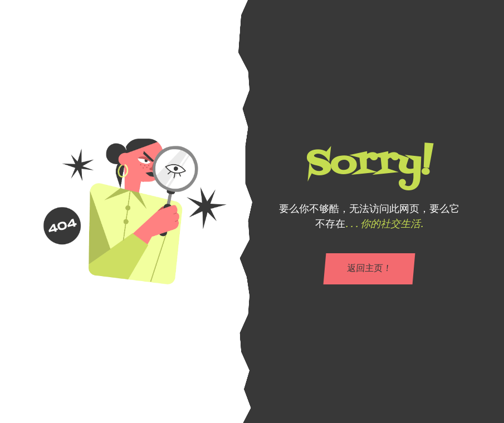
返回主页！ (369, 269)
